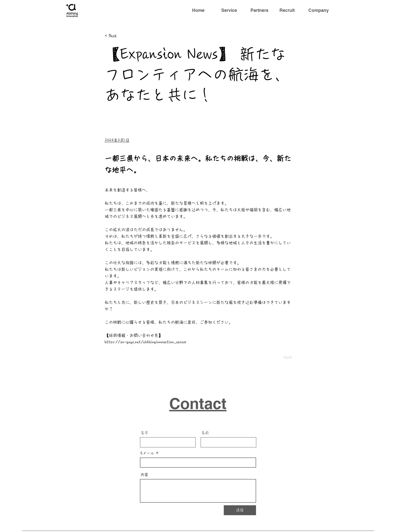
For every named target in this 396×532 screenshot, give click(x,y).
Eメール (147, 453)
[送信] (240, 510)
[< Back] (123, 36)
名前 (205, 433)
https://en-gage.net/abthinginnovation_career (146, 342)
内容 (144, 475)
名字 (144, 433)
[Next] (278, 357)
